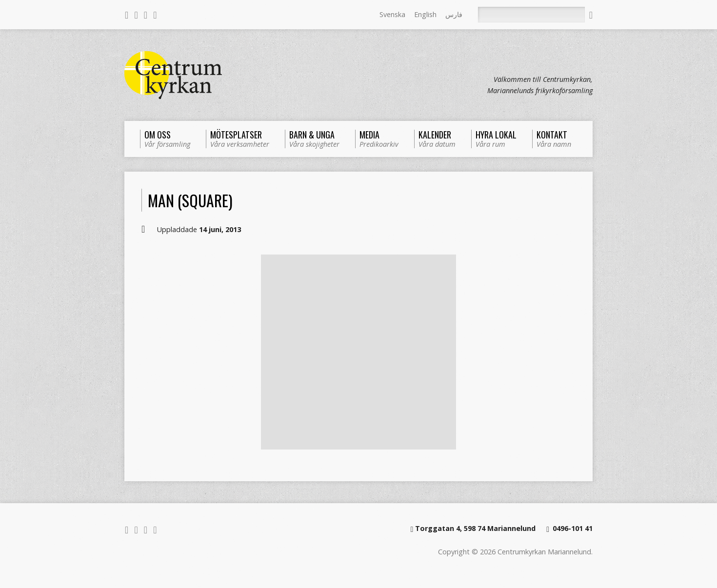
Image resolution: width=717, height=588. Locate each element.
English (425, 14)
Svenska (392, 14)
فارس (454, 14)
